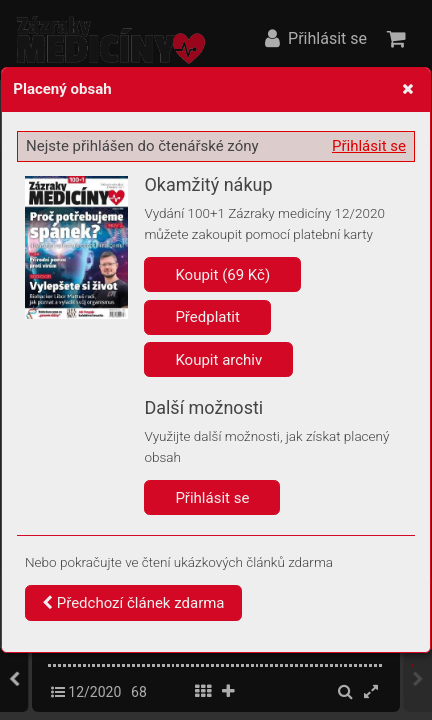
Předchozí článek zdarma (133, 603)
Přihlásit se (369, 146)
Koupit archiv (218, 360)
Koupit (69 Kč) (222, 275)
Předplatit (207, 317)
